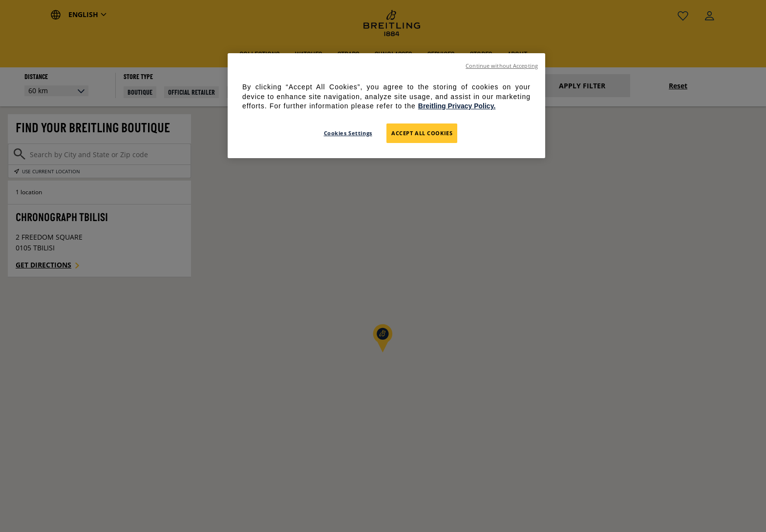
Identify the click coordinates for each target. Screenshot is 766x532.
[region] (386, 106)
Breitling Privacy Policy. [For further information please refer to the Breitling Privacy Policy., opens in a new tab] (457, 106)
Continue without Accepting (502, 66)
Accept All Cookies (422, 133)
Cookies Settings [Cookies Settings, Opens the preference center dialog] (348, 133)
